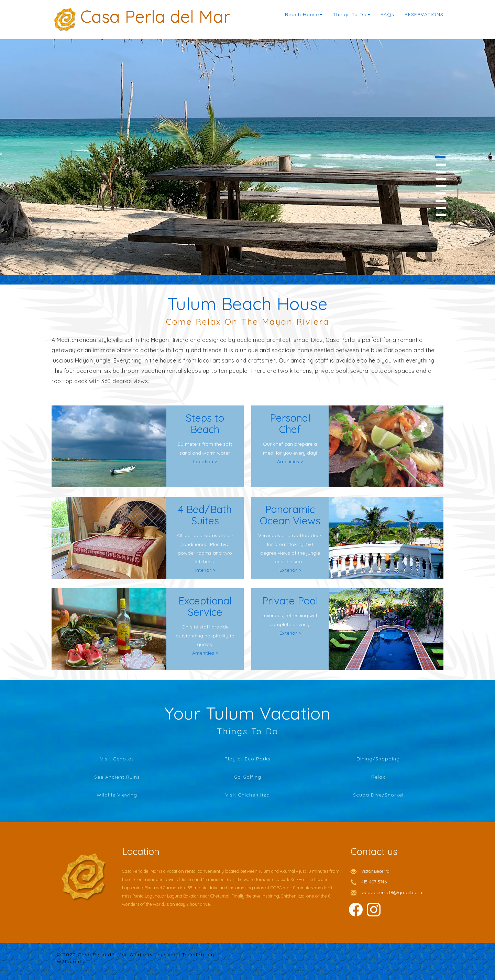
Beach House (304, 14)
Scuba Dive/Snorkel (378, 795)
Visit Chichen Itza (247, 795)
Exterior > (290, 570)
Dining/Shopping (378, 759)
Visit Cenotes (117, 759)
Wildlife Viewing (117, 795)
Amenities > (290, 461)
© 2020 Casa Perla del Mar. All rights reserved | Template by (135, 955)
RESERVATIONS (424, 14)
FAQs (387, 14)
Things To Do (351, 14)
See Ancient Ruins (117, 777)
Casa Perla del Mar (155, 14)
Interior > (205, 570)
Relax (378, 777)
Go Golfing (247, 777)
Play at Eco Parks (247, 759)
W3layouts (70, 961)
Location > (205, 461)
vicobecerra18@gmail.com (392, 892)
